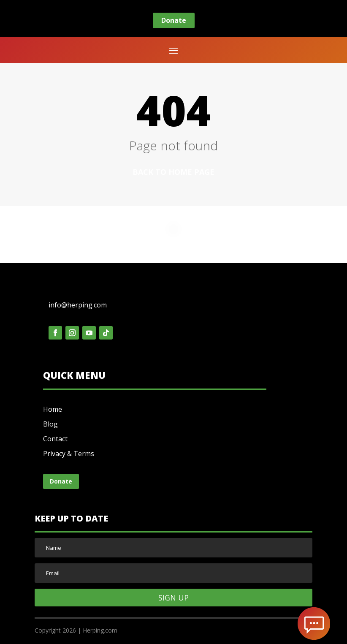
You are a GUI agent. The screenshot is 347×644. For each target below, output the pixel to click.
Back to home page (173, 172)
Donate (174, 20)
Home (53, 409)
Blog (50, 424)
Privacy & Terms (69, 454)
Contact (55, 439)
